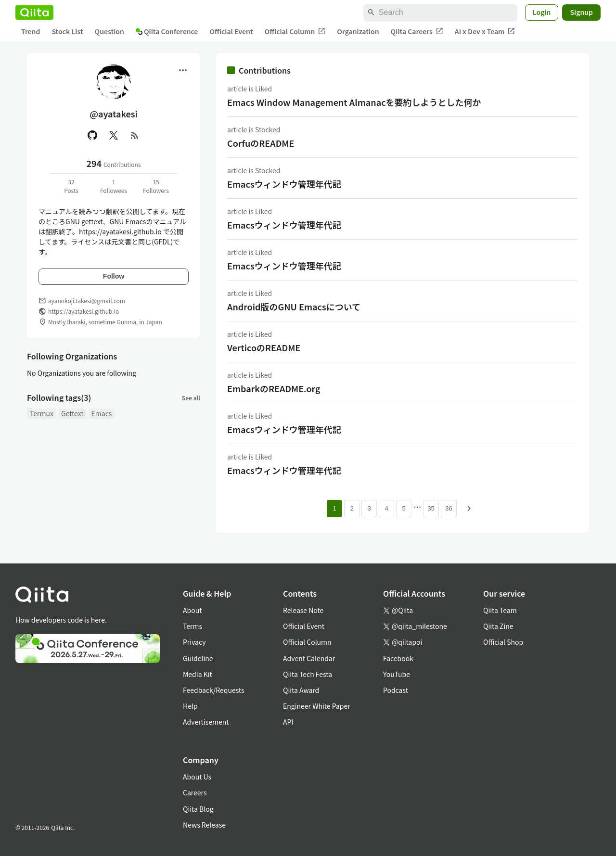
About (192, 610)
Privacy (194, 642)
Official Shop (503, 642)
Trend (31, 31)
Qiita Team (500, 610)
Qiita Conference (167, 31)
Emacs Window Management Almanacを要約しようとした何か (354, 102)
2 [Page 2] (352, 508)
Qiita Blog (198, 809)
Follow (114, 276)
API (288, 722)
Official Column (295, 32)
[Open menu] (183, 70)
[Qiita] (34, 13)
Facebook (398, 658)
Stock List (67, 31)
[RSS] (135, 135)
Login (542, 12)
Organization (358, 31)
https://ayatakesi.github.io (83, 311)
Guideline (198, 658)
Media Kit (198, 674)
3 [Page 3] (369, 508)
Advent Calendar (309, 658)
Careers (195, 792)
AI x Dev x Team (485, 32)
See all (191, 398)
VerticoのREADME (264, 347)
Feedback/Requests (214, 690)
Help (190, 706)
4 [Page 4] (386, 508)
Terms (192, 626)
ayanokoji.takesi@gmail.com (87, 300)
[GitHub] (92, 135)
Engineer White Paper (317, 706)
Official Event (231, 31)
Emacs (102, 413)
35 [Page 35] (431, 508)
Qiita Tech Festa (308, 674)
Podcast (396, 690)
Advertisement (206, 722)
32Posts (71, 186)
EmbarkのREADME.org (274, 388)
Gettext (72, 413)
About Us (197, 777)
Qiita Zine (498, 626)
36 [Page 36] (449, 508)
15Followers (156, 186)
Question (109, 31)
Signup (581, 12)
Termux (42, 413)
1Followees (114, 186)
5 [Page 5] (404, 508)
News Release (204, 825)
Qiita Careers (417, 32)
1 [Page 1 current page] (334, 508)
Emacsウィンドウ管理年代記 (284, 184)
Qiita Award (301, 690)
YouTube (397, 674)
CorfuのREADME (261, 143)
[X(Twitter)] (114, 135)
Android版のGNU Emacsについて (294, 307)
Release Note (303, 610)
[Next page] (469, 509)
